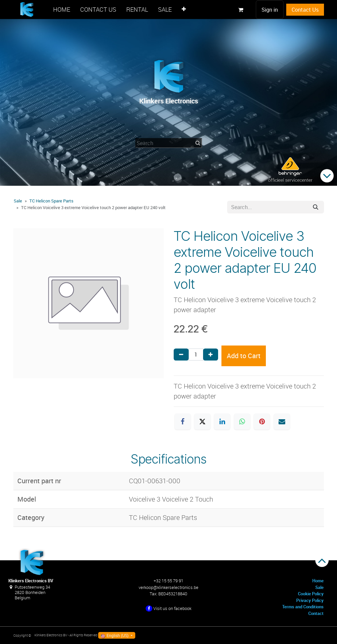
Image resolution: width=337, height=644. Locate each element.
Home (318, 581)
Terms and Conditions (303, 607)
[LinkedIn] (222, 422)
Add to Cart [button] (244, 356)
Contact (316, 613)
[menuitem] (62, 10)
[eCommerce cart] (241, 10)
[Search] (316, 207)
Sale (18, 201)
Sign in (270, 10)
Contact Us (305, 10)
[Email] (282, 422)
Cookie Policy (311, 594)
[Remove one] (181, 355)
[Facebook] (183, 422)
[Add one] (211, 355)
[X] (202, 422)
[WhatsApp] (242, 422)
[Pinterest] (262, 422)
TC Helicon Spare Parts (51, 201)
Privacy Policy (310, 600)
